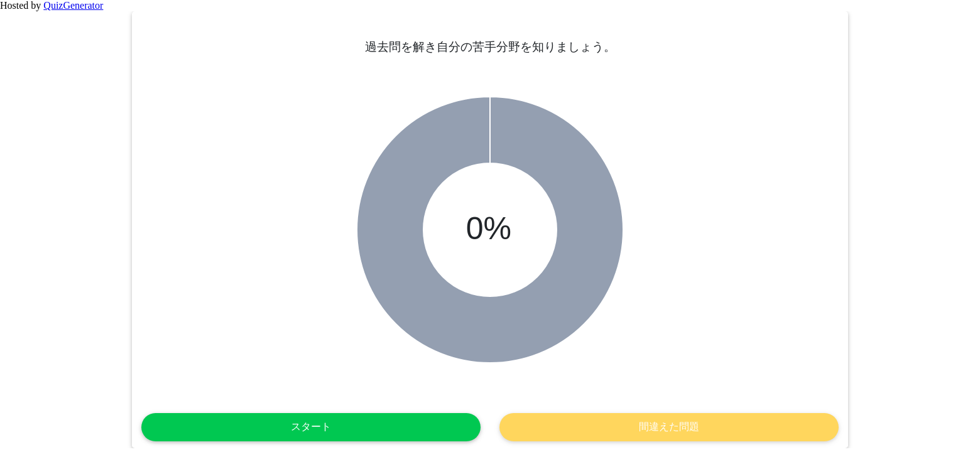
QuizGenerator (73, 5)
